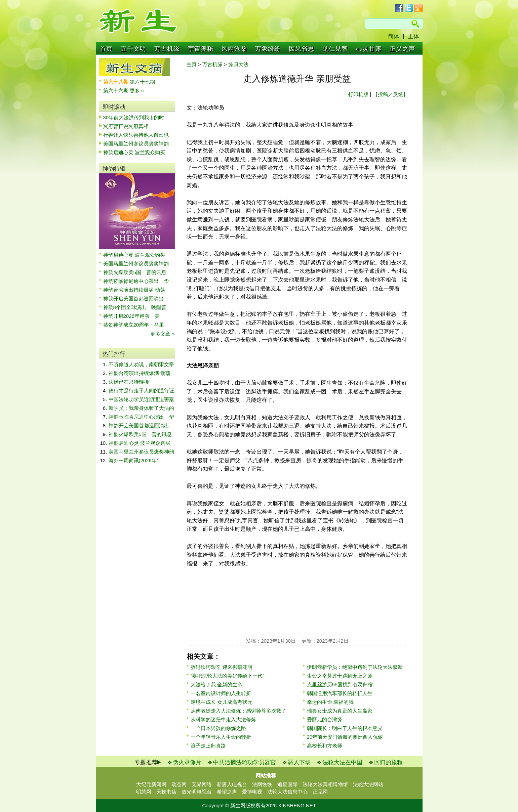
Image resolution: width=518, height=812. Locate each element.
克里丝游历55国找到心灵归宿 (340, 685)
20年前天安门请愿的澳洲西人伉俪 (345, 737)
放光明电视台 (197, 792)
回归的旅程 (388, 762)
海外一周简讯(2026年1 (134, 460)
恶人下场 (299, 762)
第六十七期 (142, 82)
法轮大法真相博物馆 (325, 784)
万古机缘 (167, 49)
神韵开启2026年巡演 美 (131, 316)
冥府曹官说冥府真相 (126, 126)
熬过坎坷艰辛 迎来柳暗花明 (222, 667)
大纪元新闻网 (151, 784)
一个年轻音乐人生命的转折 (221, 737)
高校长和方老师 (325, 746)
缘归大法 (238, 64)
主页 (192, 64)
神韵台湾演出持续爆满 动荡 (134, 290)
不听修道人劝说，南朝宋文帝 (141, 364)
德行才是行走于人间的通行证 (141, 391)
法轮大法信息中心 (287, 792)
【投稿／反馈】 (390, 94)
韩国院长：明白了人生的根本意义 (345, 728)
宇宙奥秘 (201, 49)
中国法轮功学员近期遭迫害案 (141, 399)
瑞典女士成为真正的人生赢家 (340, 711)
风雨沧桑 (234, 49)
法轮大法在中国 (342, 762)
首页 (106, 49)
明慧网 (144, 792)
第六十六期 (116, 91)
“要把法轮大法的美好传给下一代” (228, 676)
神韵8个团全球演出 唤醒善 (135, 307)
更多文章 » (163, 334)
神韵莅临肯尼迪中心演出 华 (136, 281)
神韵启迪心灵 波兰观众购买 (134, 152)
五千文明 (133, 49)
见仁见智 (335, 49)
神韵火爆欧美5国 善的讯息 (135, 272)
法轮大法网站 (368, 784)
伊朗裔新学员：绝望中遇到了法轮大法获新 (355, 667)
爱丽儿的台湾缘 (325, 719)
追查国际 (287, 784)
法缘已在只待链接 (129, 382)
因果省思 (302, 49)
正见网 (320, 792)
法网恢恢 (262, 784)
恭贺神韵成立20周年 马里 (134, 325)
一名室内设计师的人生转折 (221, 693)
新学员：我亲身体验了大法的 (141, 408)
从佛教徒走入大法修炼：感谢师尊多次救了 (238, 711)
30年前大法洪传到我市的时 (134, 117)
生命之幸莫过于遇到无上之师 (340, 676)
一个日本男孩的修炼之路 (218, 728)
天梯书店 (166, 792)
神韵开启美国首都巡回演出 (136, 298)
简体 (394, 36)
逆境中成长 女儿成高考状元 (222, 702)
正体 (413, 36)
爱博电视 (252, 792)
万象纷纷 (268, 49)
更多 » (137, 91)
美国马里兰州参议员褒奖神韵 (136, 144)
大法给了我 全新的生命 (216, 685)
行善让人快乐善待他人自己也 (136, 135)
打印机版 (358, 94)
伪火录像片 (187, 762)
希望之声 (227, 792)
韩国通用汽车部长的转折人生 (340, 693)
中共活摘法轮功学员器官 (245, 762)
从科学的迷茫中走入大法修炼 (223, 719)
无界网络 (202, 784)
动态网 (179, 784)
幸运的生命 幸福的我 (330, 702)
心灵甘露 (369, 49)
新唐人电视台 (232, 784)
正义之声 (402, 49)
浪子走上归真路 (208, 746)
